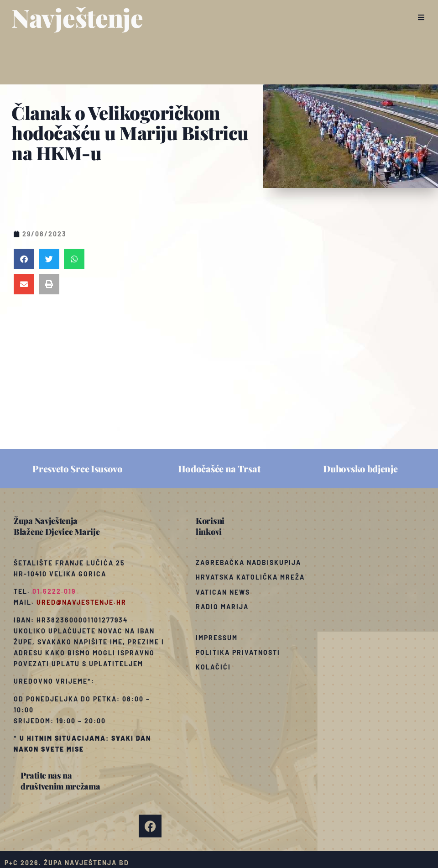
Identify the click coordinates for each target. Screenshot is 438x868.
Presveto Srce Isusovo (78, 468)
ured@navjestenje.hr (81, 602)
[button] (421, 17)
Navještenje (77, 17)
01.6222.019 (54, 591)
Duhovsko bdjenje (360, 468)
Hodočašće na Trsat (219, 468)
